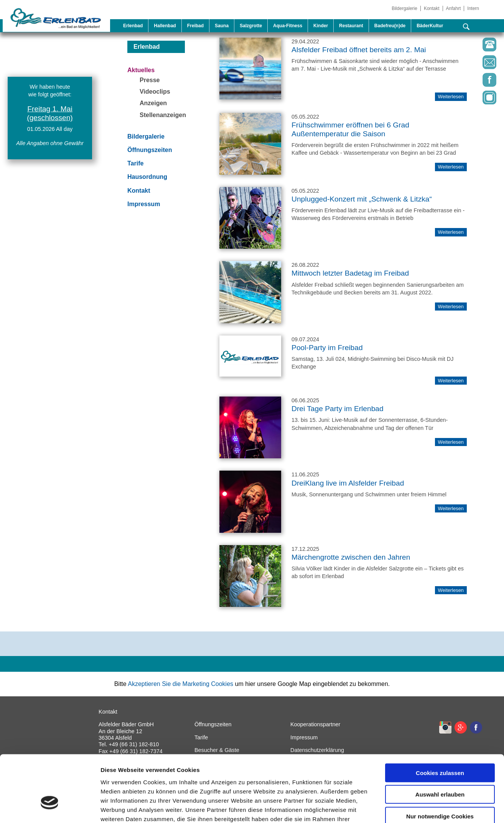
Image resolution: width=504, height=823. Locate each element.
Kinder (321, 26)
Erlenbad (133, 26)
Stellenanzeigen (163, 115)
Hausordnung (147, 177)
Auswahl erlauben (440, 743)
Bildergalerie (404, 8)
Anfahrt (454, 8)
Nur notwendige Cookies (440, 765)
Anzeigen (153, 103)
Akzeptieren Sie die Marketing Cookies (180, 684)
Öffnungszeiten (150, 150)
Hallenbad (165, 26)
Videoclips (155, 92)
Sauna (222, 26)
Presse (150, 80)
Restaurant (351, 26)
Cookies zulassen (440, 721)
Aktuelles (141, 70)
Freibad (195, 26)
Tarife (135, 163)
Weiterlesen (451, 167)
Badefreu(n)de (390, 26)
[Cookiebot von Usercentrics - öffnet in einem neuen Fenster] (50, 808)
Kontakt (432, 8)
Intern (473, 8)
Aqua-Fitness (288, 26)
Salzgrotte (251, 26)
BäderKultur (430, 26)
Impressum (144, 204)
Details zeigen (408, 808)
